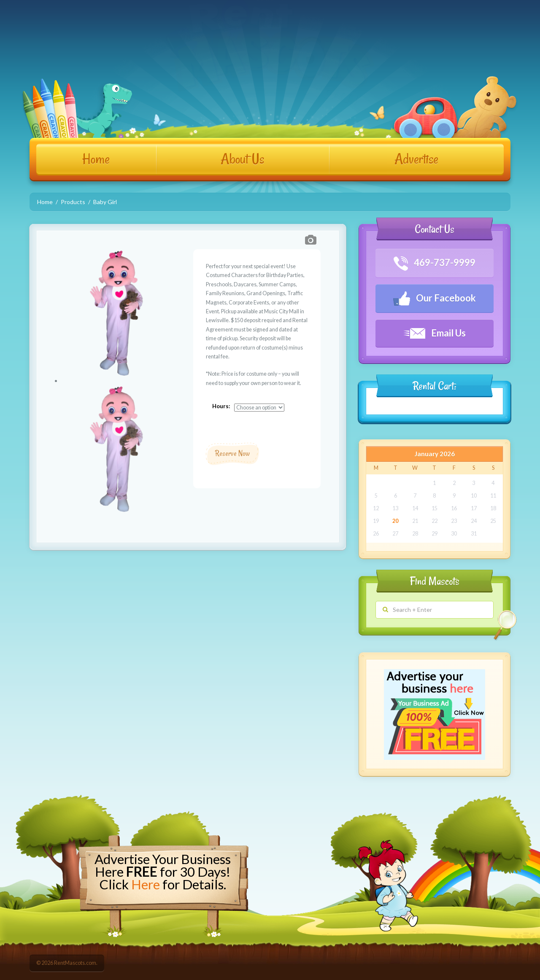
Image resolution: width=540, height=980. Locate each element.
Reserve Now (232, 453)
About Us (242, 159)
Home (96, 159)
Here (146, 884)
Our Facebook (435, 299)
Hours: (221, 406)
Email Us (435, 333)
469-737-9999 (435, 264)
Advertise (416, 159)
